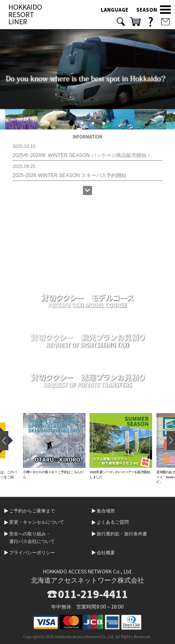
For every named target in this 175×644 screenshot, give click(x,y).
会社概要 (106, 553)
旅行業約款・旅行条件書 (122, 534)
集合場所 (106, 511)
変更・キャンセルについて (37, 522)
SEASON (147, 10)
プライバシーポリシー (32, 553)
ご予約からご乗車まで (32, 511)
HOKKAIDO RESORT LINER (25, 14)
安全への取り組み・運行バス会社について (32, 538)
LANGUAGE (115, 10)
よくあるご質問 (113, 522)
